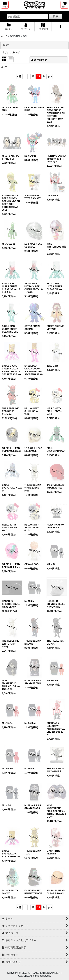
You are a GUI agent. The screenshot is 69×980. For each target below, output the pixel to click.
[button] (5, 5)
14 (44, 76)
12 (33, 76)
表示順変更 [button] (39, 60)
